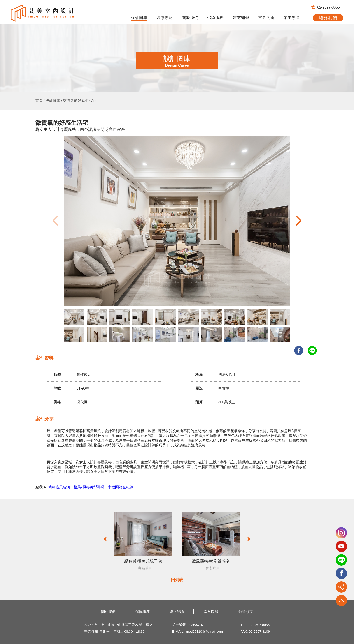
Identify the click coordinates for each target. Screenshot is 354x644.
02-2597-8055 (326, 7)
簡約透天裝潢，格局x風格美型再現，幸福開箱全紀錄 (91, 487)
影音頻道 (246, 612)
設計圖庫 (139, 18)
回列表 (177, 580)
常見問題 (266, 18)
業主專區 (292, 18)
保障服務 (215, 18)
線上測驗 (177, 612)
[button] (299, 221)
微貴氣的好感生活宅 (79, 100)
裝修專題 (165, 18)
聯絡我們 (328, 18)
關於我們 (190, 18)
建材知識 (241, 18)
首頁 (39, 100)
